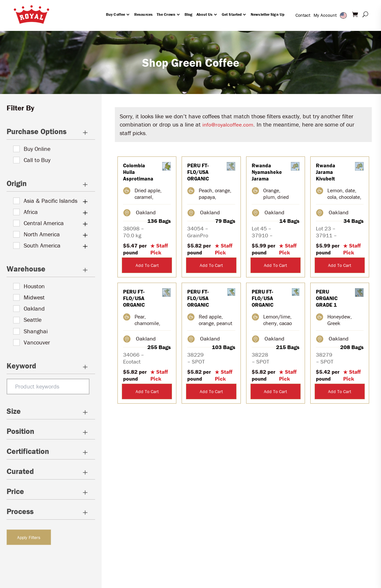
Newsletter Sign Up (267, 14)
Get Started (232, 14)
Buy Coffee (115, 14)
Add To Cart (147, 265)
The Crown (166, 14)
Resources (143, 14)
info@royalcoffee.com (228, 125)
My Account (325, 15)
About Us (204, 14)
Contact (303, 15)
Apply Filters (29, 537)
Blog (189, 14)
